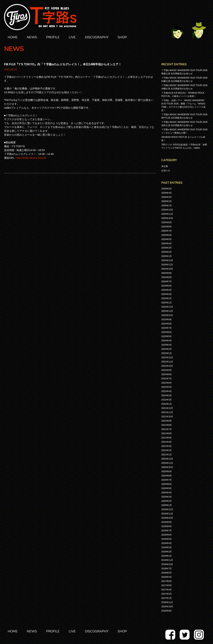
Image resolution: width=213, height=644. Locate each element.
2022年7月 (167, 379)
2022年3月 (167, 396)
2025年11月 (167, 214)
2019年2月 (167, 552)
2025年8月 (167, 227)
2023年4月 (167, 341)
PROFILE (53, 37)
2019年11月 (167, 514)
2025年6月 (167, 235)
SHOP (122, 37)
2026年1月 (167, 206)
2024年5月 (167, 286)
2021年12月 (167, 408)
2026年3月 (167, 197)
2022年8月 (167, 374)
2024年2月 (167, 298)
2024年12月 (167, 260)
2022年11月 (167, 362)
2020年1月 (167, 505)
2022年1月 (167, 404)
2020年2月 (167, 501)
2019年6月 (167, 535)
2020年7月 (167, 480)
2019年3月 (167, 547)
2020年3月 (167, 497)
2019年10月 (167, 518)
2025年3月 (167, 248)
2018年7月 (167, 569)
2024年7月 (167, 282)
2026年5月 (167, 189)
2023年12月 (167, 307)
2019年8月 (167, 526)
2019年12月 (167, 509)
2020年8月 (167, 476)
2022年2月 (167, 400)
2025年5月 (167, 239)
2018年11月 (167, 560)
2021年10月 (167, 417)
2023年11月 (167, 311)
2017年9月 (167, 581)
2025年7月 (167, 231)
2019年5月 (167, 539)
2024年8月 (167, 277)
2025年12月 (167, 210)
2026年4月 (167, 193)
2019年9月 (167, 522)
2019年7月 (167, 531)
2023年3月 (167, 345)
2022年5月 (167, 387)
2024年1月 (167, 303)
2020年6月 (167, 484)
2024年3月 (167, 294)
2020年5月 (167, 488)
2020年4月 (167, 493)
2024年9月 (167, 273)
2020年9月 (167, 471)
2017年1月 (167, 598)
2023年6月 (167, 332)
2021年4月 (167, 442)
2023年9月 (167, 320)
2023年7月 (167, 328)
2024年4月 (167, 290)
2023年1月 (167, 353)
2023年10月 (167, 315)
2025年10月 (167, 218)
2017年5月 (167, 585)
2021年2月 (167, 450)
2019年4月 (167, 543)
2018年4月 (167, 577)
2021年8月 (167, 425)
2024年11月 (167, 265)
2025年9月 (167, 222)
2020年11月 (167, 463)
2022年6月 (167, 383)
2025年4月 (167, 244)
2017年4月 (167, 590)
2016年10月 (167, 607)
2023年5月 (167, 336)
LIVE (72, 37)
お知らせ (166, 170)
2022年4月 (167, 391)
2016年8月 (167, 611)
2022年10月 (167, 366)
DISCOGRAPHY (97, 37)
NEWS (32, 37)
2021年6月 (167, 433)
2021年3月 (167, 446)
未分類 (165, 166)
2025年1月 (167, 256)
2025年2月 (167, 252)
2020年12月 (167, 459)
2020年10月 (167, 467)
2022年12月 (167, 358)
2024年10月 (167, 269)
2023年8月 (167, 324)
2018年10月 (167, 564)
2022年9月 (167, 370)
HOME (13, 37)
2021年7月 (167, 429)
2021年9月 (167, 421)
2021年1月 (167, 455)
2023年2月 (167, 349)
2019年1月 (167, 556)
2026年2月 (167, 201)
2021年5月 (167, 438)
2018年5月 (167, 573)
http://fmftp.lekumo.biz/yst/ (31, 158)
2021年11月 (167, 412)
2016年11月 (167, 602)
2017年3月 (167, 594)
